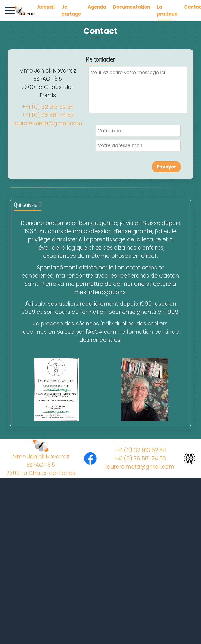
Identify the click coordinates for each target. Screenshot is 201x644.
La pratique (167, 11)
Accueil (46, 7)
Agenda (97, 7)
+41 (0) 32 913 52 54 (48, 107)
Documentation (132, 7)
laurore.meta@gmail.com (48, 123)
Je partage (71, 11)
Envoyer (166, 167)
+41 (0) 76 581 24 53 (48, 115)
